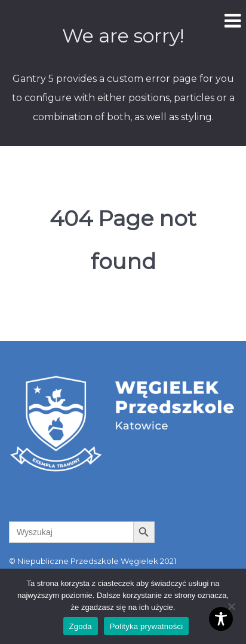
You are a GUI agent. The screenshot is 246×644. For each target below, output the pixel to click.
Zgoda (81, 626)
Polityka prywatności (147, 626)
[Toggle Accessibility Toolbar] (221, 619)
